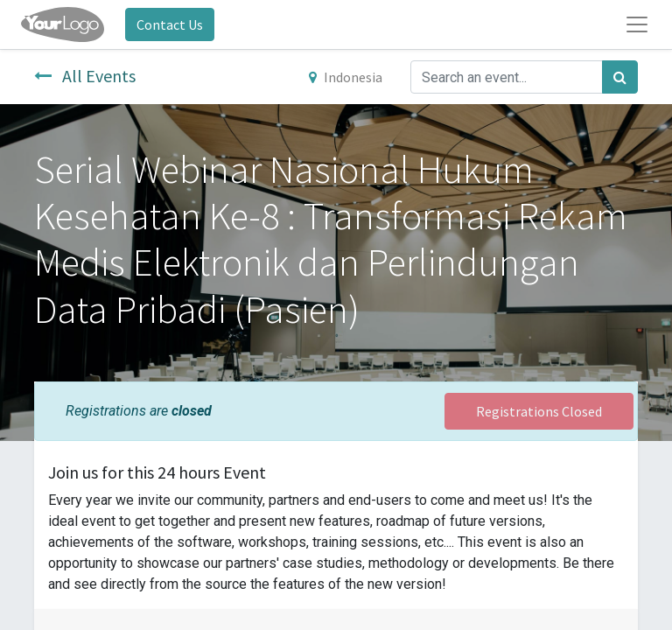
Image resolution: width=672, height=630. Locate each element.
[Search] (620, 77)
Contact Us (170, 24)
